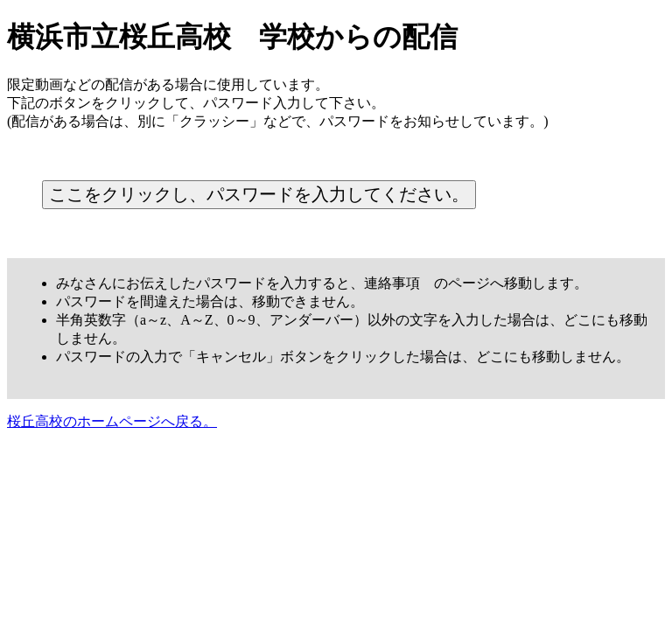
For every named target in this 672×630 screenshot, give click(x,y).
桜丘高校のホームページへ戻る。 (112, 421)
